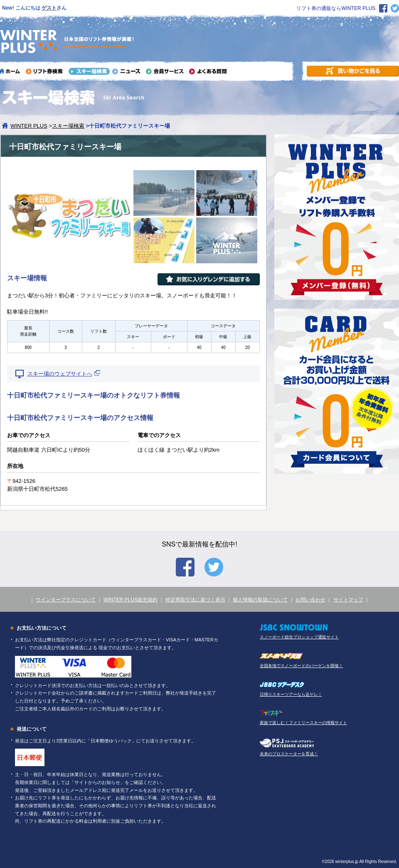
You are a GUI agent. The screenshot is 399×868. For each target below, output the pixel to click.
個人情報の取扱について (260, 600)
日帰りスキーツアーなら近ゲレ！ (291, 694)
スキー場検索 (68, 126)
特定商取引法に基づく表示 (195, 600)
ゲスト (49, 8)
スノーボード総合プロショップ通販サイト (299, 637)
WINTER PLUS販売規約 (131, 600)
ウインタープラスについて (66, 600)
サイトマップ (348, 600)
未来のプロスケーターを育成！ (289, 754)
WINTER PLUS (29, 126)
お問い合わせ (310, 600)
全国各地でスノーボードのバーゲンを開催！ (301, 666)
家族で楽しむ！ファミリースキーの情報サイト (303, 723)
